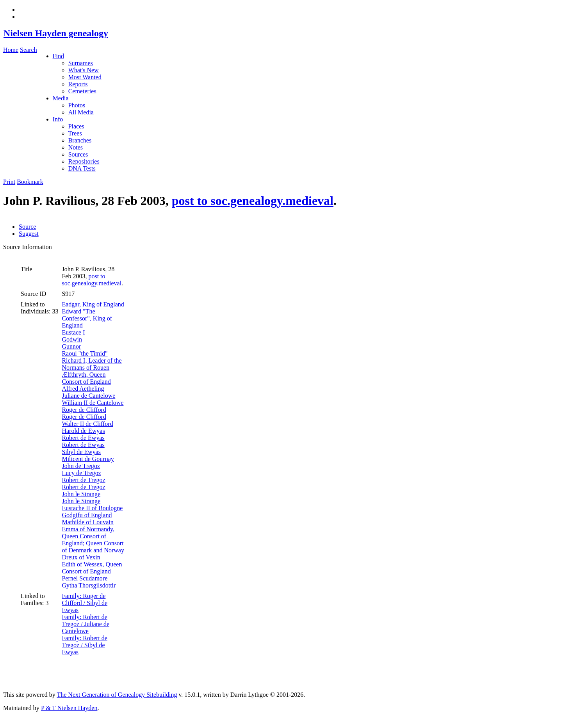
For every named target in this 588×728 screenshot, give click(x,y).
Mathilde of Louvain (87, 522)
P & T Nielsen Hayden (69, 708)
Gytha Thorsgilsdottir (89, 585)
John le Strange (81, 494)
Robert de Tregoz (83, 480)
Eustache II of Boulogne (92, 508)
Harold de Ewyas (83, 431)
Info (58, 119)
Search (29, 50)
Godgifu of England (87, 515)
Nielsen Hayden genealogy (56, 33)
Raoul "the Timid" (85, 353)
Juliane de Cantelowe (88, 396)
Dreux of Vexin (81, 557)
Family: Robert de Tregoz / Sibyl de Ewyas (84, 645)
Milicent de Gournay (88, 459)
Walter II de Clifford (87, 424)
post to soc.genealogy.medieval (253, 201)
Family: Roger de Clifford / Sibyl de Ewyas (85, 603)
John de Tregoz (81, 466)
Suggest (29, 234)
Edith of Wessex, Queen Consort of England (92, 568)
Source (27, 227)
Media (61, 98)
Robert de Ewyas (83, 438)
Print (9, 182)
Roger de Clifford (84, 410)
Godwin (72, 339)
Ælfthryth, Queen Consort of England (86, 378)
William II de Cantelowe (93, 403)
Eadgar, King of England (93, 304)
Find (58, 56)
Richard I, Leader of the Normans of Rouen (92, 364)
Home (11, 50)
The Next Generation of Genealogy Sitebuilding (117, 695)
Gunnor (71, 346)
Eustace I (73, 332)
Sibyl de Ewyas (81, 452)
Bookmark (30, 182)
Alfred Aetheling (83, 389)
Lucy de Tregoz (81, 473)
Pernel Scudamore (85, 578)
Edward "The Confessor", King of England (87, 318)
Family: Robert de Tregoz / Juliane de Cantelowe (86, 624)
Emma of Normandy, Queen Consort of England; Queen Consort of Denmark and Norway (93, 540)
